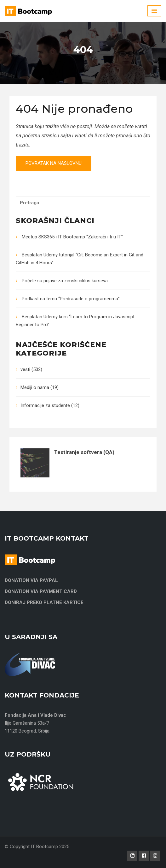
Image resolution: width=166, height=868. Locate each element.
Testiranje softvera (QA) (84, 452)
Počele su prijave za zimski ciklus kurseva (65, 281)
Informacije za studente (45, 405)
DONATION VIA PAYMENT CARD (41, 591)
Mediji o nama (35, 387)
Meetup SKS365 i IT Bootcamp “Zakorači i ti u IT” (72, 237)
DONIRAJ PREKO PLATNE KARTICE (44, 602)
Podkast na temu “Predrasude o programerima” (71, 299)
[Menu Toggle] (154, 11)
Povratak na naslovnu (54, 163)
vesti (25, 369)
